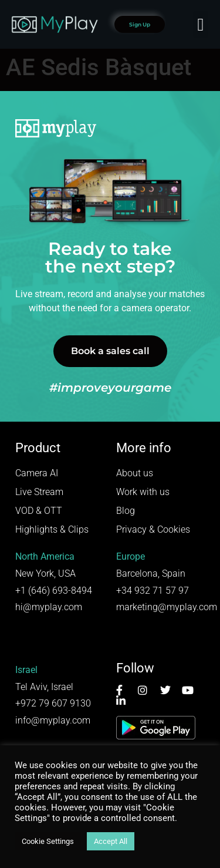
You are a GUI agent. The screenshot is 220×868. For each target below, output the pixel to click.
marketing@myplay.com (167, 607)
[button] (201, 24)
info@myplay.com (53, 720)
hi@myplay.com (49, 607)
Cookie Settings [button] (48, 841)
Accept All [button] (111, 841)
